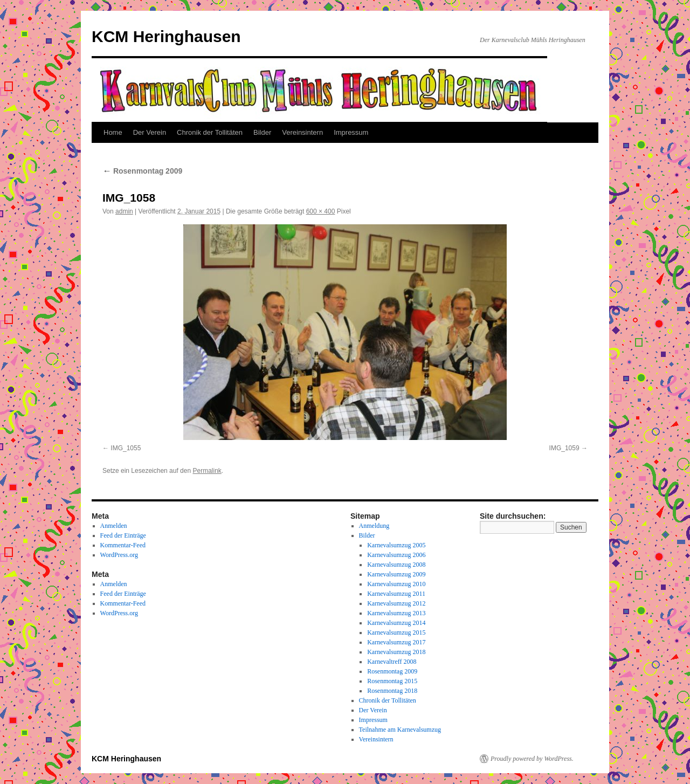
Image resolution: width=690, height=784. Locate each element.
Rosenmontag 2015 (392, 681)
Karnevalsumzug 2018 (396, 652)
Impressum (351, 132)
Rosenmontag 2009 (142, 171)
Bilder (262, 132)
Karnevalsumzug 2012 (396, 603)
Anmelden (114, 526)
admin (124, 211)
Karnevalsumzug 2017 (396, 642)
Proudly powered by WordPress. (532, 759)
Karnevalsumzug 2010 (396, 584)
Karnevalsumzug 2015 (396, 632)
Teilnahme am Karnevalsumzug (400, 730)
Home (113, 132)
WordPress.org (119, 555)
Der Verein (150, 132)
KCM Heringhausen (166, 36)
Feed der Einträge (123, 535)
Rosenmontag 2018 (392, 691)
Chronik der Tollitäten (210, 132)
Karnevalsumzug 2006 (396, 555)
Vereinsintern (302, 132)
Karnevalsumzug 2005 (396, 545)
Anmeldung (374, 526)
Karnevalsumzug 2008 (396, 565)
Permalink (207, 471)
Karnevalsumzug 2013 (396, 613)
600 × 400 (321, 211)
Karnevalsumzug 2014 (396, 623)
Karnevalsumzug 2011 (396, 594)
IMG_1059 (564, 448)
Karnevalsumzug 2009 (396, 574)
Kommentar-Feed (123, 545)
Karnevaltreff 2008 (392, 662)
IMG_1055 (126, 448)
